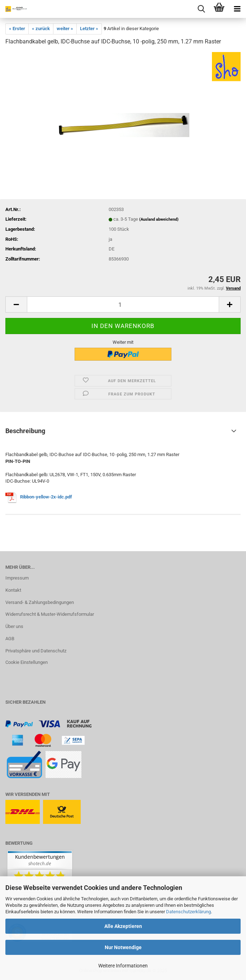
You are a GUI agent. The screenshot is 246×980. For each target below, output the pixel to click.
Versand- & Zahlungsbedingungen (40, 602)
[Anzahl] (123, 304)
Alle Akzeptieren (123, 926)
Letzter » (89, 29)
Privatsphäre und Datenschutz (36, 651)
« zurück (41, 29)
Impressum (17, 578)
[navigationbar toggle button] (237, 9)
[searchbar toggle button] (201, 9)
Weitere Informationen (123, 966)
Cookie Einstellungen (27, 662)
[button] (16, 304)
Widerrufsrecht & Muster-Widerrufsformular (50, 614)
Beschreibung (25, 431)
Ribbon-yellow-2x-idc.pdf (46, 497)
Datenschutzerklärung (188, 912)
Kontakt (13, 590)
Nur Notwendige (123, 947)
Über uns (14, 626)
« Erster (17, 29)
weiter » (65, 29)
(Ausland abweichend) (159, 219)
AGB (10, 639)
